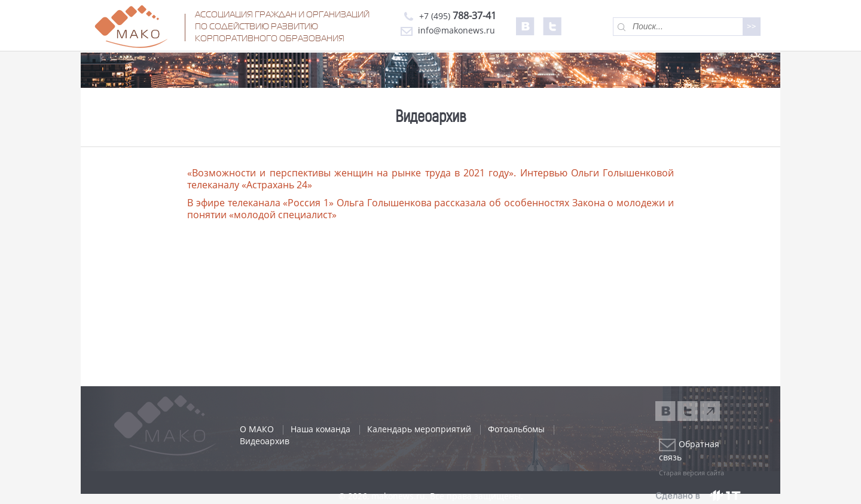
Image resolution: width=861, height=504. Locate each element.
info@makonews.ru (448, 30)
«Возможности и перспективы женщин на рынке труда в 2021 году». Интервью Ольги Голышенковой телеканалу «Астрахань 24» (430, 179)
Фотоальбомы (516, 429)
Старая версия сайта (691, 473)
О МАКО (257, 429)
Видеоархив (265, 441)
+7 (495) (448, 16)
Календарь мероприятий (419, 429)
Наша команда (320, 429)
